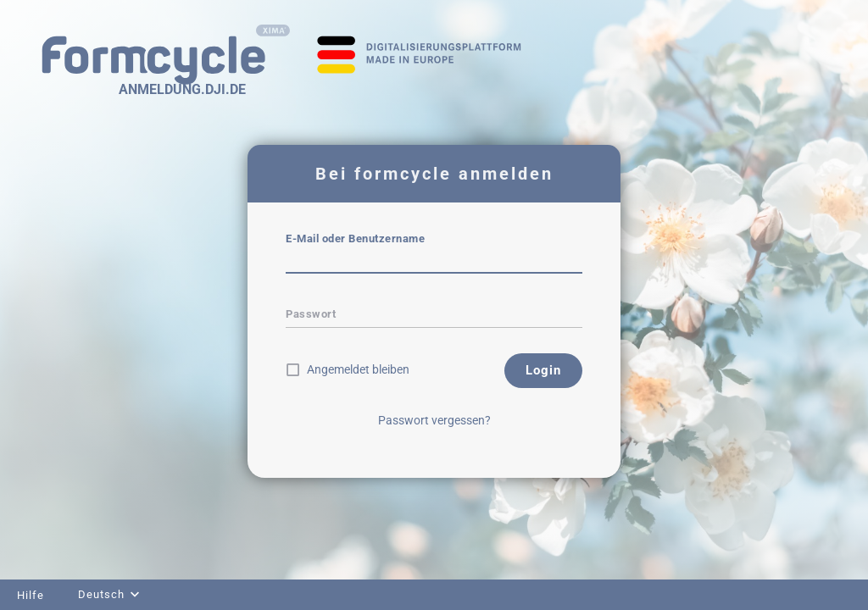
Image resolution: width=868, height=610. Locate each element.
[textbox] (434, 262)
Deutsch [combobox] (101, 594)
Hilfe (31, 595)
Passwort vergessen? (434, 420)
